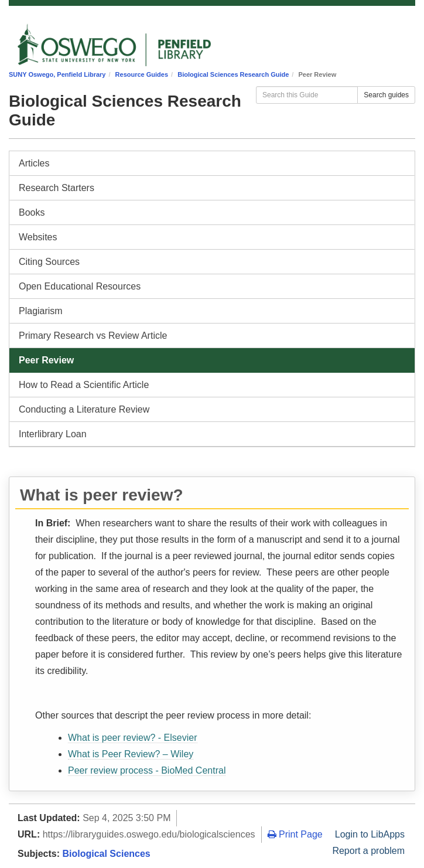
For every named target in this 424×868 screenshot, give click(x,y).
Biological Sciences (106, 854)
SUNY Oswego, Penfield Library (57, 74)
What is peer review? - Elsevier (133, 738)
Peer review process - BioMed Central (147, 770)
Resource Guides (142, 74)
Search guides (386, 95)
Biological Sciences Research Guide (233, 74)
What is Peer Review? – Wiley (131, 754)
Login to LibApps (370, 834)
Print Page (295, 834)
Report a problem (368, 851)
